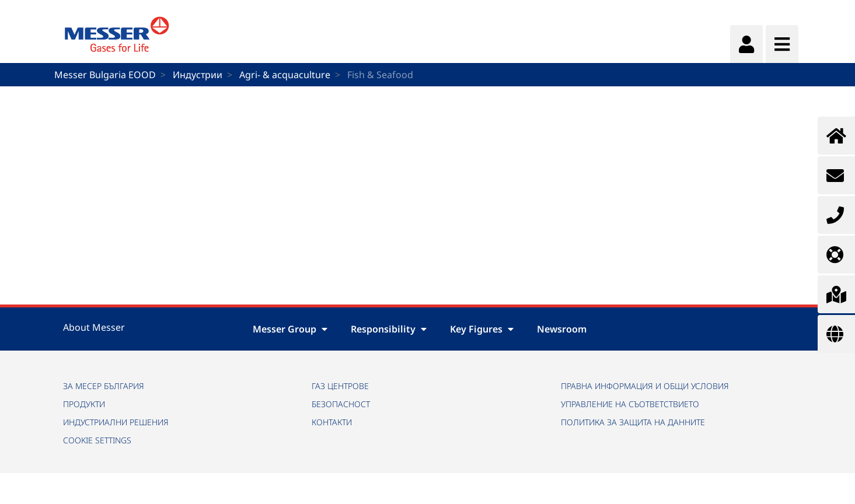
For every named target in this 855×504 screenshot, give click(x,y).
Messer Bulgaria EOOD (105, 75)
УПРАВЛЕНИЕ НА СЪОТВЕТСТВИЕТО (630, 404)
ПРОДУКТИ (84, 404)
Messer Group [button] (290, 329)
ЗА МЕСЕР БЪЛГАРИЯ (104, 386)
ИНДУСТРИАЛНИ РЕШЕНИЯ (116, 422)
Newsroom (562, 329)
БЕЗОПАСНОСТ (341, 404)
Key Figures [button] (482, 329)
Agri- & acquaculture (285, 75)
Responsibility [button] (389, 329)
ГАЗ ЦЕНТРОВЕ (340, 386)
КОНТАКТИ (332, 422)
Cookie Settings (97, 440)
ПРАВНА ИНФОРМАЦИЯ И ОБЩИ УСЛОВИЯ (645, 386)
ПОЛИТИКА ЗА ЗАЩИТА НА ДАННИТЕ (633, 422)
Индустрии (198, 75)
